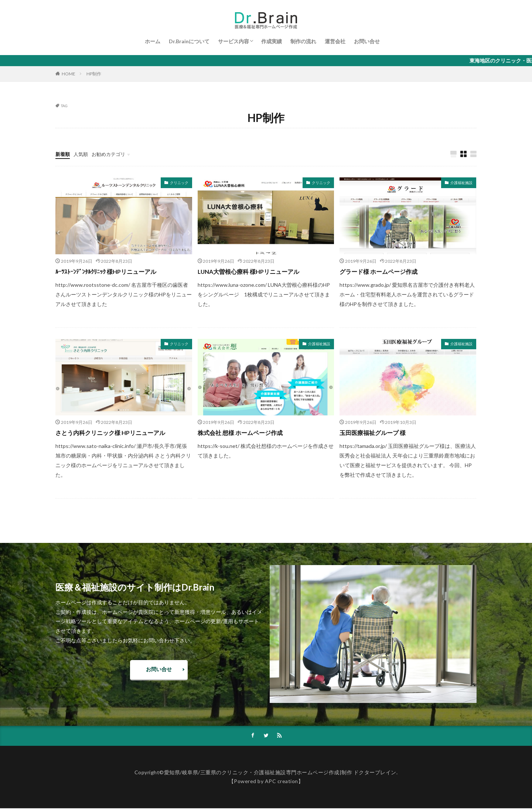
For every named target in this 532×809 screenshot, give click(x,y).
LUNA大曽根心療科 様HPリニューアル (255, 272)
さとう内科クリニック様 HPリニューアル (117, 433)
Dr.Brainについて (189, 41)
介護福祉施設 (461, 183)
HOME (69, 74)
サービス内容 (233, 41)
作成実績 (272, 41)
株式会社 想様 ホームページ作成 (245, 433)
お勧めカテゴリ (112, 154)
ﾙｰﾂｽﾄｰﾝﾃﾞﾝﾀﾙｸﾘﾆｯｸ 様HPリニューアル (112, 272)
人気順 (82, 154)
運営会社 (335, 41)
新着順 (63, 154)
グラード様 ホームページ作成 (383, 272)
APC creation (282, 782)
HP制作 (94, 74)
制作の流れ (303, 41)
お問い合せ (367, 41)
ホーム (153, 41)
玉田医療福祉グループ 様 (377, 433)
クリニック (179, 183)
